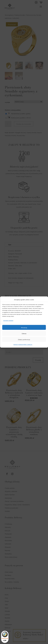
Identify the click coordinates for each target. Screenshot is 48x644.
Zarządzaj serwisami (8, 320)
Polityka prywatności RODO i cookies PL (23, 344)
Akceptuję (24, 327)
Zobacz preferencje (24, 339)
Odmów (24, 333)
